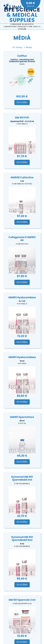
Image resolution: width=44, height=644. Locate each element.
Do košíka (22, 102)
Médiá (29, 48)
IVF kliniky (17, 48)
